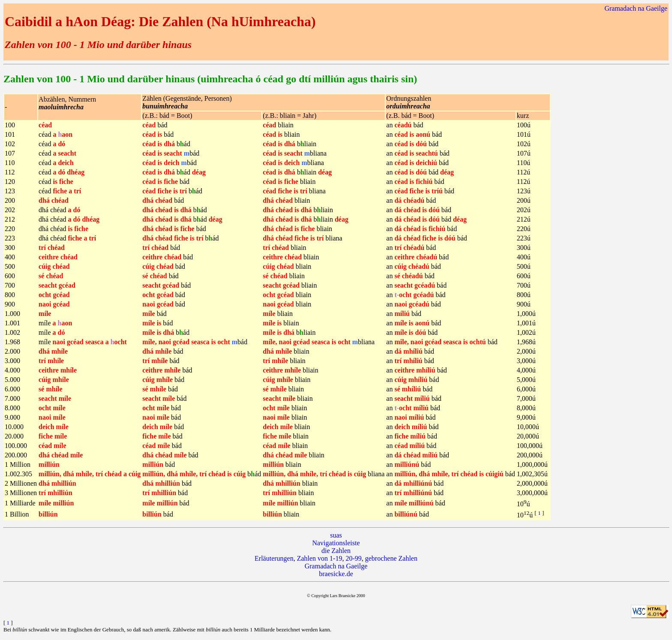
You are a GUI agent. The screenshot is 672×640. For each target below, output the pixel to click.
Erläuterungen (274, 558)
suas (336, 535)
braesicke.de (336, 574)
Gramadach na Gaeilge (636, 8)
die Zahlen (336, 551)
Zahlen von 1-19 (320, 558)
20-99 (353, 558)
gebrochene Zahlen (391, 558)
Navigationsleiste (336, 543)
